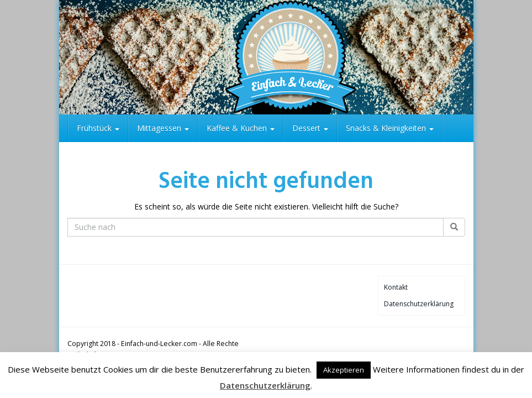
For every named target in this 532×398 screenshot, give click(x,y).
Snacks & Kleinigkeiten (390, 128)
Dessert (310, 128)
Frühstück (98, 128)
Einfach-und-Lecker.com (159, 344)
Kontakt (396, 287)
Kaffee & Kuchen (241, 128)
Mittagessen (163, 128)
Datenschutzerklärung (419, 304)
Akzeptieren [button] (344, 370)
